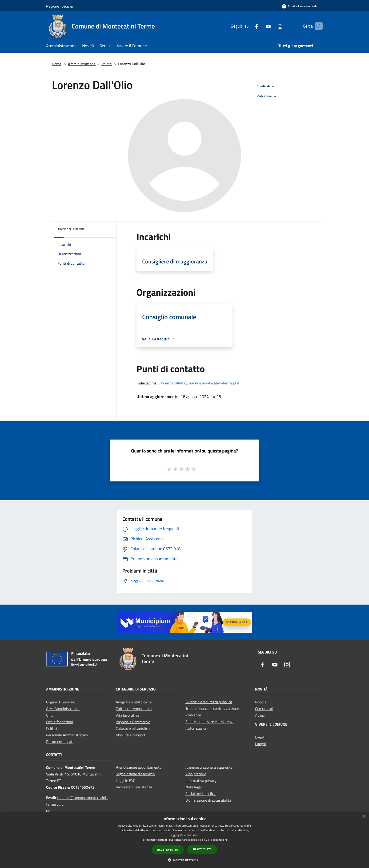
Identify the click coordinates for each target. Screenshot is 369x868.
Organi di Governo (61, 702)
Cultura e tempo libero (134, 709)
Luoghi (261, 744)
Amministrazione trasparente (209, 767)
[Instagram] (273, 26)
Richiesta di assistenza (134, 787)
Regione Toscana (59, 6)
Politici (107, 64)
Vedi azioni (267, 96)
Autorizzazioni (197, 728)
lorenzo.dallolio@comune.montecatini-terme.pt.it (200, 383)
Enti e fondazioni (60, 722)
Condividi (266, 86)
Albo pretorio (196, 774)
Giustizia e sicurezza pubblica (209, 702)
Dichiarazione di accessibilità (208, 800)
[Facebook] (250, 26)
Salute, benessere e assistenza (210, 722)
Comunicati (264, 709)
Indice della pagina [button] (71, 229)
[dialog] (184, 840)
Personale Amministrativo (67, 735)
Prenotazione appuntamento (139, 767)
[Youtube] (261, 26)
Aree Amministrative (63, 709)
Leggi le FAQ (126, 780)
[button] (184, 860)
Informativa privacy (201, 780)
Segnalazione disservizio (135, 774)
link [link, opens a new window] (225, 840)
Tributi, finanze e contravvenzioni (212, 708)
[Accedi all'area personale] (300, 6)
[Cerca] (317, 26)
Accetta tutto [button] (168, 850)
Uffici (50, 715)
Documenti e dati (60, 742)
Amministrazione (82, 64)
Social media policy (201, 794)
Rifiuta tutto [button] (202, 849)
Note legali (194, 787)
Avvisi (260, 715)
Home (56, 64)
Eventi (260, 737)
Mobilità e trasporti (131, 735)
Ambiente (193, 715)
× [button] (364, 817)
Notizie (261, 702)
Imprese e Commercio (133, 722)
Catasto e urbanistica (133, 728)
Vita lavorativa (127, 715)
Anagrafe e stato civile (134, 702)
